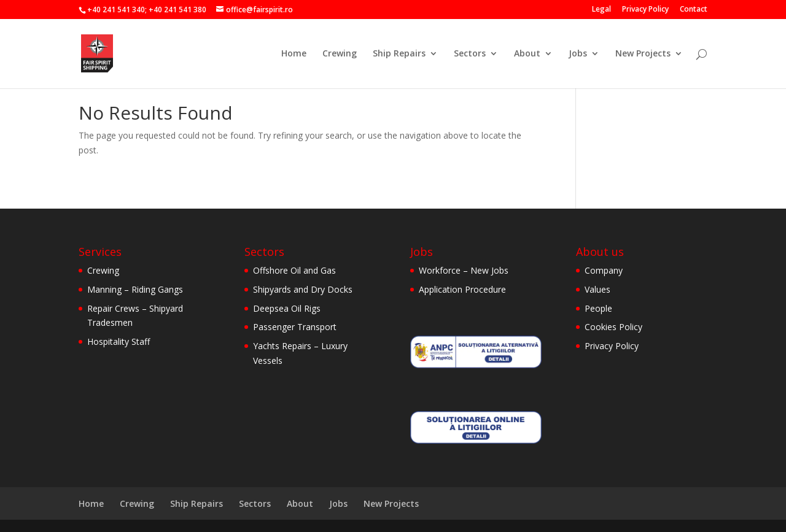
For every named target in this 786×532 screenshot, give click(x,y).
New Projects (643, 54)
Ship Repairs (399, 54)
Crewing (340, 54)
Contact (694, 10)
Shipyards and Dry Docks (303, 289)
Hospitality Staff (119, 341)
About (527, 54)
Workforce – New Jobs (464, 270)
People (598, 308)
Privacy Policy (645, 10)
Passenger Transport (295, 327)
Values (597, 289)
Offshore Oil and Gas (294, 270)
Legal (601, 10)
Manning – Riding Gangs (135, 289)
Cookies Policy (613, 327)
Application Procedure (462, 289)
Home (294, 54)
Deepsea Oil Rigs (287, 308)
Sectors (470, 54)
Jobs (578, 54)
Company (604, 270)
